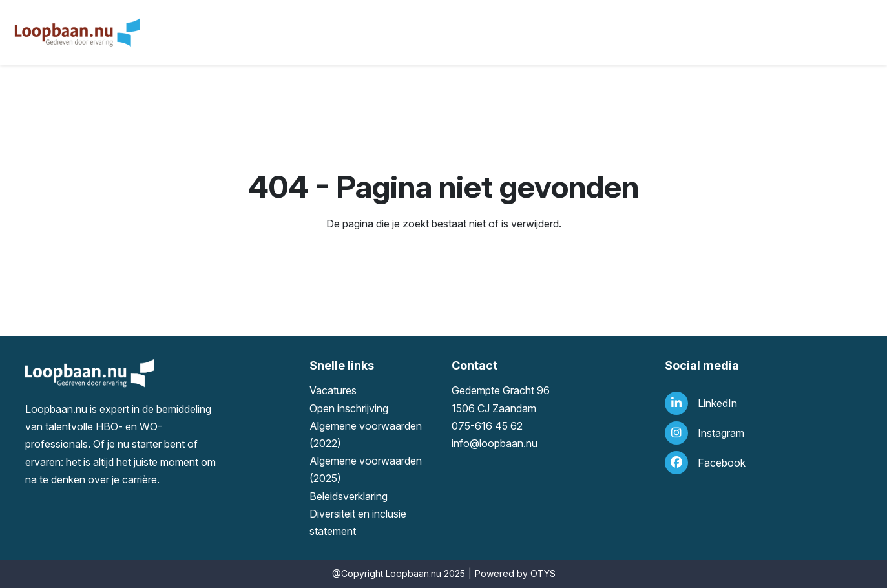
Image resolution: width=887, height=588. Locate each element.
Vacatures (333, 390)
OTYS (543, 573)
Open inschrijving (349, 408)
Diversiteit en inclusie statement (358, 522)
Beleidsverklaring (349, 496)
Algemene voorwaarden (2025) (366, 469)
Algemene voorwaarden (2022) (366, 435)
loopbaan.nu (508, 443)
